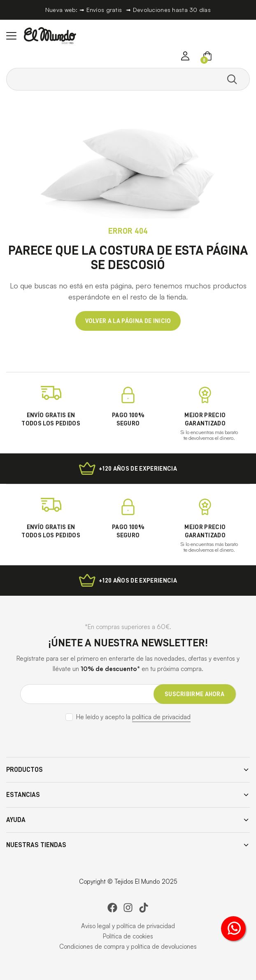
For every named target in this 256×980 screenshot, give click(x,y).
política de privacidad (161, 717)
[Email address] (128, 694)
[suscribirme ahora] (195, 694)
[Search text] (117, 79)
